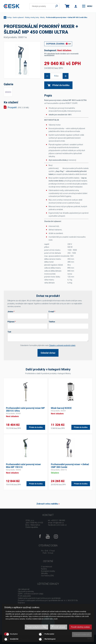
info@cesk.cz (58, 523)
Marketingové (50, 639)
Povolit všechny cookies (80, 627)
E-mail (52, 312)
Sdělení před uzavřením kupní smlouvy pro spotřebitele (39, 598)
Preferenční (49, 634)
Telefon (52, 322)
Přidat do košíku (58, 85)
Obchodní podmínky (26, 591)
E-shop (9, 17)
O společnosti (47, 567)
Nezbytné (14, 634)
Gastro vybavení (18, 17)
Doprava (21, 603)
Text (9, 332)
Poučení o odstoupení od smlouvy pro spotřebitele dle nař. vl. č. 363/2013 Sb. (48, 600)
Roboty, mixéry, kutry (32, 17)
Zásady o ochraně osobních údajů (62, 345)
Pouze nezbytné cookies (36, 627)
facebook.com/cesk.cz (57, 525)
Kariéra (44, 569)
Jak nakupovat (24, 589)
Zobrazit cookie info (82, 635)
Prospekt (18, 107)
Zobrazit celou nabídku (47, 504)
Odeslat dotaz (48, 353)
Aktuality (44, 573)
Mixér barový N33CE (61, 408)
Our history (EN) (47, 576)
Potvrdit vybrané (59, 627)
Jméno (11, 312)
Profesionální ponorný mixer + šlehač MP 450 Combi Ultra (67, 17)
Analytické (14, 639)
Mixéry (42, 17)
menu (87, 6)
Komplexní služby (48, 571)
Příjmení (12, 322)
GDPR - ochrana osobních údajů (31, 594)
